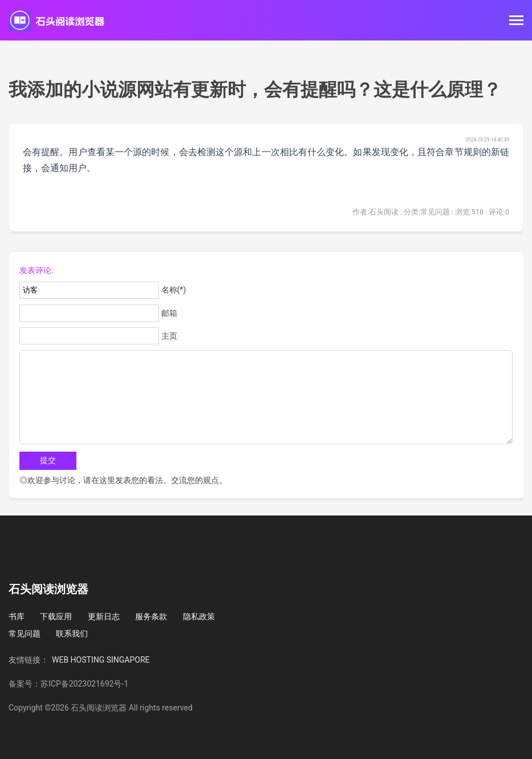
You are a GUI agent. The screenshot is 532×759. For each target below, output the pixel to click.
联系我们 (72, 634)
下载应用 (56, 616)
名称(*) (174, 290)
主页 (169, 336)
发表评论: (36, 270)
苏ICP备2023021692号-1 (84, 684)
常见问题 (25, 634)
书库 (17, 616)
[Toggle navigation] (516, 21)
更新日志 (104, 616)
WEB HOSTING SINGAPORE (101, 660)
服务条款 (151, 616)
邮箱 (169, 313)
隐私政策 (199, 616)
